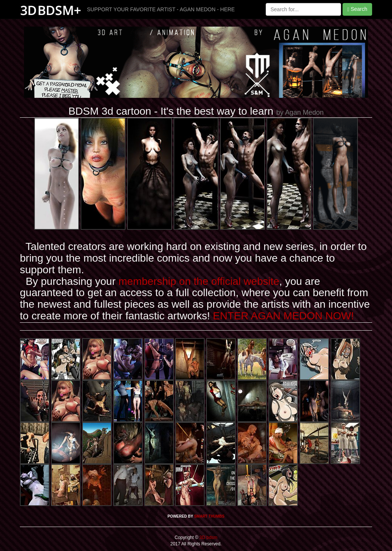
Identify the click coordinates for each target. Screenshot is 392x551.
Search (357, 9)
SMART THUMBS (209, 516)
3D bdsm (208, 538)
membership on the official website (199, 281)
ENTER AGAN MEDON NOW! (283, 316)
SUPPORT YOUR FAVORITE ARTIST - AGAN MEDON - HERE (161, 9)
